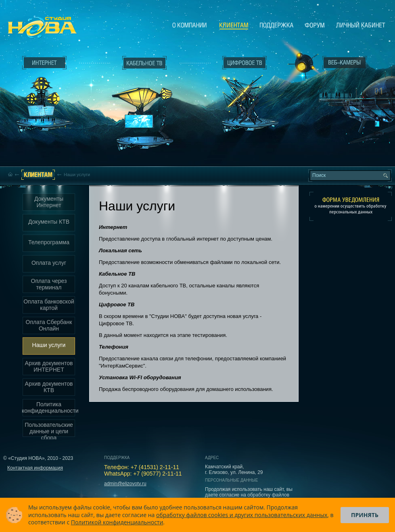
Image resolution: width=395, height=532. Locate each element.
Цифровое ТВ (240, 92)
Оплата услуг (49, 263)
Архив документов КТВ (49, 387)
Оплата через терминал (49, 284)
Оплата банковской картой (49, 305)
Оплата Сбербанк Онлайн (49, 325)
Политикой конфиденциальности (117, 522)
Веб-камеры (300, 65)
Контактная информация (35, 468)
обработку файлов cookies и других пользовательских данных (242, 515)
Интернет (44, 63)
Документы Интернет (49, 202)
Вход (346, 134)
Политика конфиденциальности (49, 407)
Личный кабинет (361, 25)
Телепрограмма (49, 242)
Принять (365, 515)
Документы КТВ (49, 222)
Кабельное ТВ (145, 107)
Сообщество (315, 25)
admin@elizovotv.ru (125, 484)
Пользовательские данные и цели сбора (49, 430)
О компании (190, 25)
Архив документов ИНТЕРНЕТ (49, 366)
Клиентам (234, 25)
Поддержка (277, 25)
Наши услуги (49, 345)
